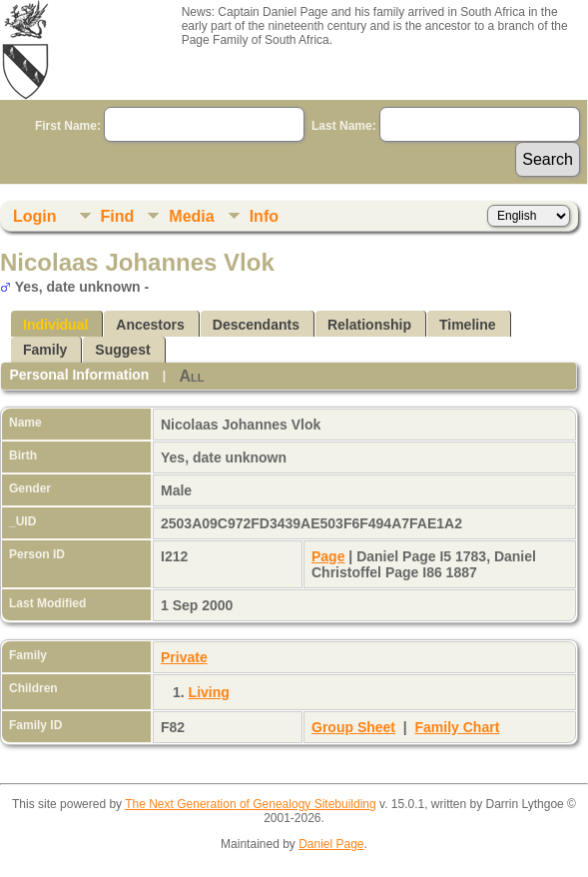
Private (184, 657)
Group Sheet (353, 727)
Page (328, 556)
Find (118, 216)
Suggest (122, 350)
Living (209, 692)
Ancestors (150, 325)
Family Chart (458, 727)
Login (35, 216)
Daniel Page (331, 844)
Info (264, 216)
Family (45, 350)
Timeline (468, 325)
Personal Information (79, 375)
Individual (55, 325)
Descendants (256, 325)
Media (191, 216)
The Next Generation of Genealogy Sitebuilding (251, 804)
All (191, 376)
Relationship (369, 325)
